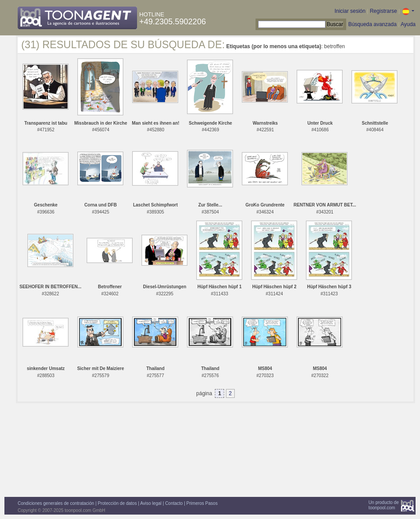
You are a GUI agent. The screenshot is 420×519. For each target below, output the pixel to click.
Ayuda (408, 24)
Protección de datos (117, 503)
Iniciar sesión (350, 11)
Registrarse (383, 11)
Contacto (174, 503)
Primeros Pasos (202, 503)
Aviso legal (151, 503)
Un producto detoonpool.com (384, 505)
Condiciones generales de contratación (56, 503)
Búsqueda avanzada (372, 24)
